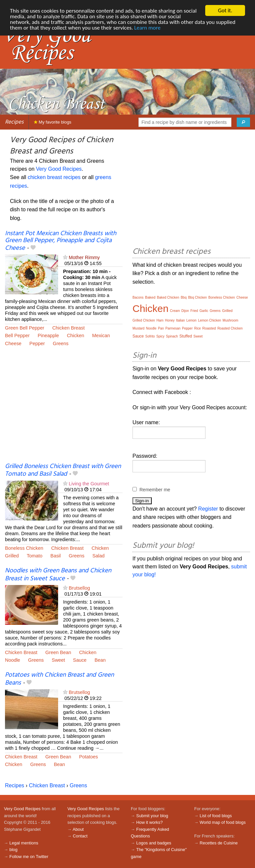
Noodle (13, 660)
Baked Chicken (168, 297)
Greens (61, 343)
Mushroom (230, 320)
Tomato (35, 556)
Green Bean (58, 652)
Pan (161, 328)
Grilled (12, 556)
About (78, 829)
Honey (170, 320)
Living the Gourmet (89, 484)
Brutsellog (79, 588)
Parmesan (173, 328)
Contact (80, 836)
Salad (98, 556)
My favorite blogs (53, 122)
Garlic (204, 311)
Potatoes (88, 757)
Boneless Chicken (24, 548)
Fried (194, 311)
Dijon (185, 311)
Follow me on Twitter (29, 857)
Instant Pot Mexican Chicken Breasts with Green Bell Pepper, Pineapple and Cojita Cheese (61, 241)
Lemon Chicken (209, 320)
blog (13, 850)
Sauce (80, 660)
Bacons (138, 297)
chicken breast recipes (54, 177)
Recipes (14, 122)
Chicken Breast (68, 328)
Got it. (225, 10)
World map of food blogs (222, 822)
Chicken (75, 336)
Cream (175, 311)
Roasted (209, 328)
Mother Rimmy (84, 257)
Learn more (147, 28)
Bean (100, 660)
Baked (150, 297)
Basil (56, 556)
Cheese (13, 343)
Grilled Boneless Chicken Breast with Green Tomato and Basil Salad (63, 470)
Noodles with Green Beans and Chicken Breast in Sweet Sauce (58, 575)
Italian (180, 320)
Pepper (37, 343)
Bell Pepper (17, 336)
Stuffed (186, 336)
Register (208, 509)
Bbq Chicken (197, 297)
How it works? (149, 822)
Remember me (155, 490)
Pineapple (48, 336)
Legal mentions (24, 843)
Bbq (184, 297)
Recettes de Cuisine (219, 843)
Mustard (138, 328)
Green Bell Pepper (25, 328)
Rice (198, 328)
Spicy (160, 336)
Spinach (172, 336)
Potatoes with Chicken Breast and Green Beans (59, 679)
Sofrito (150, 336)
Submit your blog (152, 816)
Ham (160, 320)
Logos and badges (154, 843)
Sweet (58, 660)
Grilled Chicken (144, 320)
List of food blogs (216, 816)
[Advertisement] (64, 409)
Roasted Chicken (230, 328)
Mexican (101, 336)
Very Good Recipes (59, 169)
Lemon (191, 320)
